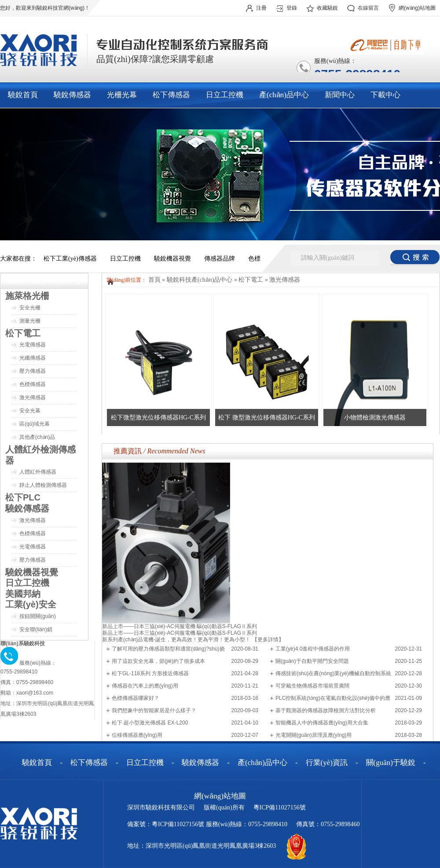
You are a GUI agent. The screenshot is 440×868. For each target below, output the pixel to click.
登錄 (286, 8)
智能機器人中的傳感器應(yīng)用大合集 (322, 723)
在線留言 (363, 8)
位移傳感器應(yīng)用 (137, 735)
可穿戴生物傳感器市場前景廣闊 (312, 686)
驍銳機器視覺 (172, 259)
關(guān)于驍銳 (391, 763)
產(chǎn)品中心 (284, 95)
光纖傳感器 (33, 358)
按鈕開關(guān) (38, 616)
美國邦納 (23, 594)
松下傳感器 (171, 95)
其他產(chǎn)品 (37, 437)
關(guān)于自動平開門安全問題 (312, 661)
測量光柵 (30, 321)
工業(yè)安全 (31, 604)
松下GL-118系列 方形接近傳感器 (150, 673)
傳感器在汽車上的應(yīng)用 (145, 686)
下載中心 (385, 95)
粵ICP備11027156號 (280, 807)
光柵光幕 (122, 95)
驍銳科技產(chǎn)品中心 (44, 281)
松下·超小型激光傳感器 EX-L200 (150, 723)
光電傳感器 (33, 345)
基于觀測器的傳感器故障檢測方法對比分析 (326, 710)
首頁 (154, 280)
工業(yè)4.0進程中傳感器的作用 (313, 649)
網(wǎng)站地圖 (412, 8)
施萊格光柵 (27, 296)
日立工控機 (225, 95)
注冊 (256, 8)
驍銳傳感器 (72, 95)
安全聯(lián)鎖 (36, 629)
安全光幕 (30, 411)
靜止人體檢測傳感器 (43, 485)
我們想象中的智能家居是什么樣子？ (154, 710)
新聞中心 (340, 95)
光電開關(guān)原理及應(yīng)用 (313, 735)
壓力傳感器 (33, 371)
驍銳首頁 (23, 95)
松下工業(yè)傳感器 (70, 259)
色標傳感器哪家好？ (136, 698)
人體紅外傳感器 (38, 472)
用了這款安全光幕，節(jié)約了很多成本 (158, 661)
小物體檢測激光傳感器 (375, 417)
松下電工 (23, 333)
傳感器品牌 (220, 259)
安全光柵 (30, 308)
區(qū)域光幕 (35, 424)
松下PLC (23, 497)
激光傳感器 (33, 397)
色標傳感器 (33, 384)
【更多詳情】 (268, 640)
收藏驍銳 (322, 8)
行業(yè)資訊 (327, 763)
